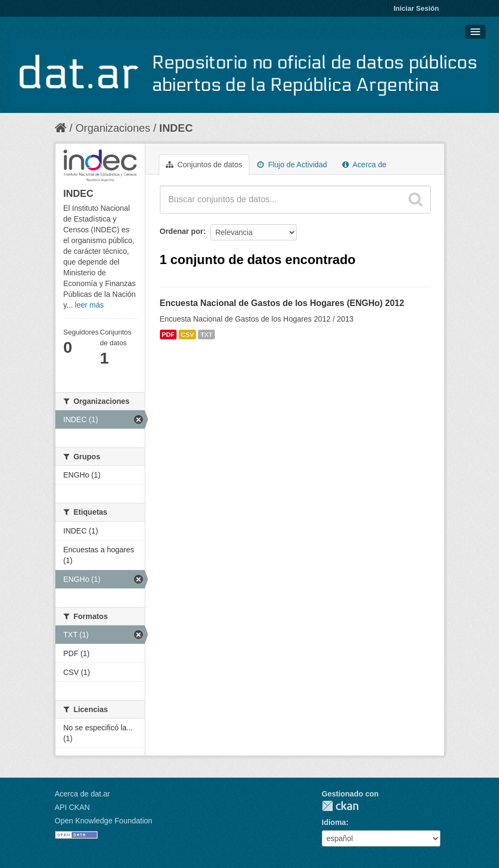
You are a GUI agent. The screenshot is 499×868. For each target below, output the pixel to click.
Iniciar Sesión (416, 8)
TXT (206, 335)
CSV (187, 335)
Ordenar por (182, 231)
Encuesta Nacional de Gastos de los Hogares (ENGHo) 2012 (282, 303)
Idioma (334, 822)
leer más (89, 305)
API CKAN (72, 807)
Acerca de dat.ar (83, 794)
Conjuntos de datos (204, 165)
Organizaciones (113, 128)
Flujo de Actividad (292, 165)
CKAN (340, 806)
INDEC (176, 128)
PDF (168, 335)
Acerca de (364, 165)
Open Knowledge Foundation (104, 821)
